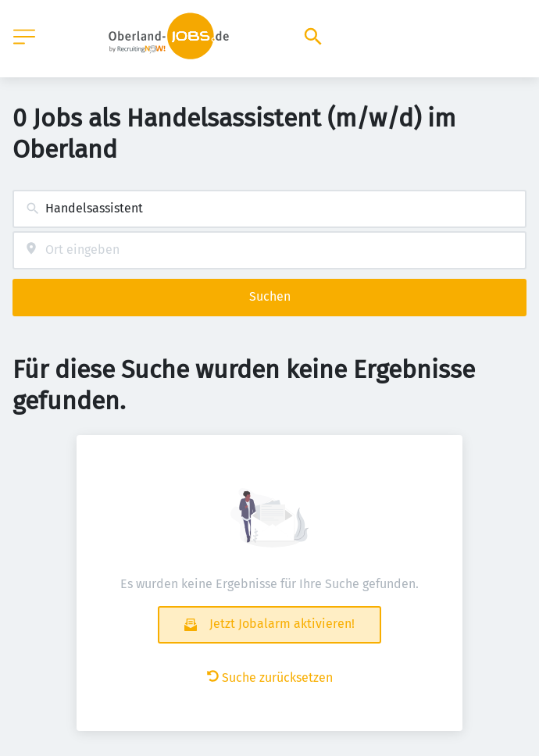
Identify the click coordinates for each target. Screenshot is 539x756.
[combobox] (269, 209)
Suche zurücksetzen (270, 678)
